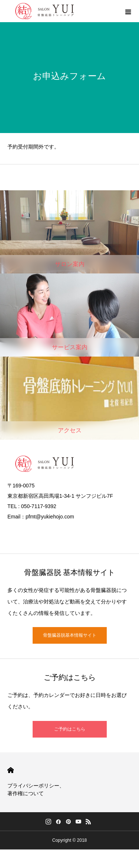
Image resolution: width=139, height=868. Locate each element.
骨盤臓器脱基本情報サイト (70, 635)
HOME (11, 770)
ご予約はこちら (70, 729)
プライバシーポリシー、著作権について (36, 789)
